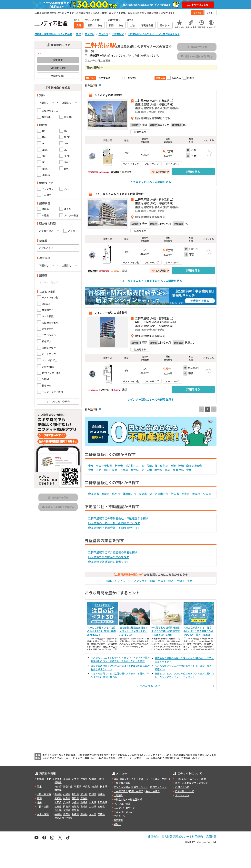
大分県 (93, 814)
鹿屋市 (105, 494)
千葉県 (86, 786)
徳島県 (101, 806)
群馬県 (58, 790)
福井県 (101, 794)
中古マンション (137, 581)
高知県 (75, 810)
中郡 (91, 466)
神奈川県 (68, 786)
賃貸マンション (128, 779)
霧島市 (143, 494)
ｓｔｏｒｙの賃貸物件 (108, 95)
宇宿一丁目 (95, 470)
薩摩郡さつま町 (202, 494)
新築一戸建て (158, 581)
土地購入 (118, 795)
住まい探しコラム (123, 812)
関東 (39, 786)
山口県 (93, 806)
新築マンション (116, 581)
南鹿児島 (178, 470)
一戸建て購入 (121, 791)
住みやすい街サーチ (124, 808)
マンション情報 (122, 803)
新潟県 (58, 794)
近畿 (39, 802)
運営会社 (153, 837)
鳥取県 (75, 806)
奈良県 (93, 802)
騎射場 (164, 466)
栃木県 (104, 786)
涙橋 (181, 466)
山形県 (101, 779)
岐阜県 (67, 798)
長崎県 (75, 814)
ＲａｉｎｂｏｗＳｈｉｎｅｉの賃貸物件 (119, 194)
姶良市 (186, 494)
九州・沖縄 (43, 814)
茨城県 (95, 786)
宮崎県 (101, 814)
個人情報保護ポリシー (175, 837)
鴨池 (173, 466)
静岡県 (75, 798)
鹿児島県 (59, 818)
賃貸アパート (146, 779)
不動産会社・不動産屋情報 (128, 799)
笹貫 (115, 470)
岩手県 (75, 779)
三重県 (84, 798)
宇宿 (189, 470)
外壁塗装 (118, 820)
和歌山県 (102, 802)
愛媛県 (67, 810)
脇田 (107, 470)
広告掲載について (185, 791)
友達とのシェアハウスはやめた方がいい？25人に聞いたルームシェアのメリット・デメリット (184, 675)
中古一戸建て (176, 581)
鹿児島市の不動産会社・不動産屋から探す (114, 523)
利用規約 (197, 837)
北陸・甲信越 (44, 794)
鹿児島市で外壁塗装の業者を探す (109, 557)
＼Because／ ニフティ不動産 (191, 779)
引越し (117, 824)
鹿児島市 (94, 494)
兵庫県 (67, 802)
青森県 (67, 779)
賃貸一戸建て (162, 779)
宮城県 (84, 779)
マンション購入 (122, 787)
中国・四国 (43, 806)
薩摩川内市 (129, 494)
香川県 (58, 810)
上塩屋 (124, 470)
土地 (190, 581)
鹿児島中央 (137, 470)
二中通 (140, 466)
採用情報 (211, 837)
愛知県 (58, 798)
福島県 (58, 782)
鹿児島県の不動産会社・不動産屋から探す (114, 528)
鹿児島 (158, 470)
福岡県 (58, 814)
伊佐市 (175, 494)
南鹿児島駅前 (194, 466)
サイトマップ (182, 795)
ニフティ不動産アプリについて (191, 783)
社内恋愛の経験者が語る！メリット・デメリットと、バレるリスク (134, 631)
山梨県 (67, 794)
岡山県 (67, 806)
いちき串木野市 (159, 494)
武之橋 (129, 466)
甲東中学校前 (104, 466)
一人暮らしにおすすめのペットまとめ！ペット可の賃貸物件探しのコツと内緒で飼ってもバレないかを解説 (120, 659)
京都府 (75, 802)
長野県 (75, 794)
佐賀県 (67, 814)
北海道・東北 (44, 779)
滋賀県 (84, 802)
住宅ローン (120, 816)
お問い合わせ (182, 787)
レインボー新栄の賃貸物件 (111, 313)
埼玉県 (78, 786)
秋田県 (93, 779)
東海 (39, 798)
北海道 (58, 779)
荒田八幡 (152, 466)
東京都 (58, 786)
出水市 (116, 494)
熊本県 (84, 814)
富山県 (84, 794)
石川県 (93, 794)
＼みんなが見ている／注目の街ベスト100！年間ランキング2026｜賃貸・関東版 (199, 631)
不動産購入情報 (122, 783)
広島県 (58, 806)
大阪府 (58, 802)
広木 (149, 470)
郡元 (168, 470)
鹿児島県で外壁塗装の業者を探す (109, 562)
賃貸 (116, 779)
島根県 (84, 806)
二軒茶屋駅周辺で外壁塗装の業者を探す (113, 552)
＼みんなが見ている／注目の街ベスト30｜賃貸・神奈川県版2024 (102, 631)
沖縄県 (69, 818)
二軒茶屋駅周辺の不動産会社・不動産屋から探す (118, 518)
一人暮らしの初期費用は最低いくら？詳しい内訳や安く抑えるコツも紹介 (166, 631)
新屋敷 (119, 466)
